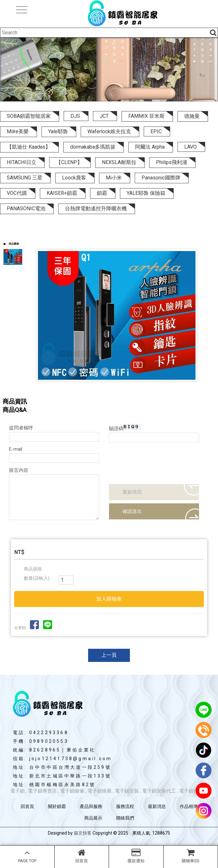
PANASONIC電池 (26, 208)
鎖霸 (102, 193)
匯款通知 (136, 856)
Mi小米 (114, 178)
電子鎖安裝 (127, 791)
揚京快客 (83, 833)
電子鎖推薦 (100, 791)
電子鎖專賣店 (42, 791)
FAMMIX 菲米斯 (146, 116)
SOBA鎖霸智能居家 (29, 116)
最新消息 (157, 806)
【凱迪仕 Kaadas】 (29, 147)
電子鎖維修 (72, 791)
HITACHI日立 (22, 162)
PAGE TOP (27, 856)
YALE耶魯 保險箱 (146, 193)
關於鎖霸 (57, 806)
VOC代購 (17, 193)
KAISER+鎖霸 (62, 193)
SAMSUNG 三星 (25, 178)
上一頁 (109, 655)
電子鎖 (18, 791)
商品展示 (93, 818)
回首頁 (82, 856)
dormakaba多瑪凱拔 (93, 147)
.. (130, 833)
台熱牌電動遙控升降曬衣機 (96, 208)
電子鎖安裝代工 (159, 791)
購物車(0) (191, 856)
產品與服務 (91, 806)
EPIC (156, 131)
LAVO (191, 147)
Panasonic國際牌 (161, 178)
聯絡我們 (125, 818)
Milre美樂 (18, 131)
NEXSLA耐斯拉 (119, 162)
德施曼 (192, 116)
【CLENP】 (69, 162)
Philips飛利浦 (172, 162)
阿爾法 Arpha (150, 147)
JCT (104, 116)
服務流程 (125, 806)
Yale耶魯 (58, 131)
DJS (75, 116)
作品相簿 (189, 806)
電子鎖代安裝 (194, 791)
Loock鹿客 (74, 178)
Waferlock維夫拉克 (109, 131)
